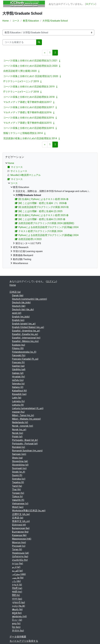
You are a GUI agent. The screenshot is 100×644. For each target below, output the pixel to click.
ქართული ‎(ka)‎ (20, 556)
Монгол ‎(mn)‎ (19, 542)
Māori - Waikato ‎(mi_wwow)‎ (26, 419)
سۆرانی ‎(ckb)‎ (19, 574)
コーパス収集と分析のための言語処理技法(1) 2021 (30, 61)
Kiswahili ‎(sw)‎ (19, 394)
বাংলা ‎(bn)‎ (17, 599)
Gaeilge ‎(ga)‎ (18, 366)
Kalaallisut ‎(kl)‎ (19, 391)
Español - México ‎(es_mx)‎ (25, 341)
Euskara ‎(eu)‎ (19, 345)
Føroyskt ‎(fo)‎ (19, 355)
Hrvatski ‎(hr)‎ (18, 377)
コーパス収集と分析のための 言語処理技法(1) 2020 (31, 76)
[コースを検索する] (19, 42)
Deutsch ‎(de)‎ (19, 306)
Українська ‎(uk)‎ (20, 553)
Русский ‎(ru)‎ (19, 546)
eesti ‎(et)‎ (17, 313)
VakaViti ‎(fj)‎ (18, 500)
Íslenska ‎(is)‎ (18, 384)
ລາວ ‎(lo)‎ (16, 623)
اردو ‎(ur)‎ (16, 567)
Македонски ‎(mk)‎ (22, 539)
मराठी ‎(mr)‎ (17, 592)
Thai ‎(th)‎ (16, 489)
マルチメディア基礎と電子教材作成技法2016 (27, 112)
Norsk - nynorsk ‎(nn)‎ (23, 426)
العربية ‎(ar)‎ (17, 571)
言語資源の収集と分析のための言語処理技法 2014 (30, 138)
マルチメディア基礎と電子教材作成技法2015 (27, 123)
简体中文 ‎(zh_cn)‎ (21, 521)
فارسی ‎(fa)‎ (18, 578)
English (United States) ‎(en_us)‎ (28, 327)
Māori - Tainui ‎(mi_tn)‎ (23, 415)
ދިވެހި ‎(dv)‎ (16, 581)
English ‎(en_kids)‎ (21, 317)
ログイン (91, 4)
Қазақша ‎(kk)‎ (19, 535)
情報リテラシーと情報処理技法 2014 (23, 133)
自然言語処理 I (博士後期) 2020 (20, 71)
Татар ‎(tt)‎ (17, 549)
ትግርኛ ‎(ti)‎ (17, 585)
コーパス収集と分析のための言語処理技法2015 (29, 128)
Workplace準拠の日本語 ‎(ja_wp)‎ (29, 511)
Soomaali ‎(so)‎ (19, 468)
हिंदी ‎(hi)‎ (16, 595)
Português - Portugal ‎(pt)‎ (25, 444)
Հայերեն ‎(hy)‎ (20, 560)
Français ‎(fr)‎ (18, 362)
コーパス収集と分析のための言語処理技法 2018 (29, 97)
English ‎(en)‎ (18, 320)
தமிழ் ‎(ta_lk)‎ (18, 606)
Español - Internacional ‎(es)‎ (26, 338)
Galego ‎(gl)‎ (18, 373)
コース (16, 21)
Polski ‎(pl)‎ (17, 437)
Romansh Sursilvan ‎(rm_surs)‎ (27, 451)
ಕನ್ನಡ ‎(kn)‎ (17, 613)
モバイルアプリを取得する (24, 641)
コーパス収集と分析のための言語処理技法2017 (29, 107)
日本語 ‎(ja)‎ (15, 292)
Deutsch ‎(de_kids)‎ (21, 302)
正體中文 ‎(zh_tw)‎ (21, 514)
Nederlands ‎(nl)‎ (20, 422)
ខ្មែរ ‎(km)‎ (16, 627)
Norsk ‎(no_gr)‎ (19, 430)
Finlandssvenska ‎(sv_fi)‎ (24, 352)
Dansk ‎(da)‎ (18, 295)
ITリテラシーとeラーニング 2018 (21, 92)
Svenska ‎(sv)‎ (19, 479)
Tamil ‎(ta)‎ (17, 486)
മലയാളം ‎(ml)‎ (19, 616)
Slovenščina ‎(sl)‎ (20, 465)
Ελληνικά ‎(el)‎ (19, 525)
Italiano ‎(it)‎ (18, 387)
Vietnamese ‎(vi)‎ (20, 504)
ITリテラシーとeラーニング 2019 (21, 81)
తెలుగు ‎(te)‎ (17, 609)
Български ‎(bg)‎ (20, 532)
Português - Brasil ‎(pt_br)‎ (25, 440)
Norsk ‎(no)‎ (18, 433)
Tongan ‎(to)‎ (18, 493)
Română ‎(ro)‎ (19, 447)
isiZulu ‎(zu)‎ (18, 380)
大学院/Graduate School (55, 21)
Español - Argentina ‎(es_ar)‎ (26, 331)
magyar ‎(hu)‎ (18, 412)
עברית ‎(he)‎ (18, 563)
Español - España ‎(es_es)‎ (25, 334)
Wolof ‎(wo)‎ (18, 507)
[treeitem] (50, 213)
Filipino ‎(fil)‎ (18, 348)
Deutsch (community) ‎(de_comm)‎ (30, 299)
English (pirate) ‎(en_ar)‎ (24, 324)
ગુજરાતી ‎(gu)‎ (18, 602)
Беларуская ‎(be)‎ (21, 528)
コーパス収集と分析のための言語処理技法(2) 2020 (30, 66)
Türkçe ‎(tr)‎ (17, 497)
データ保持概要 (18, 637)
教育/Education (31, 21)
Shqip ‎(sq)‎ (17, 458)
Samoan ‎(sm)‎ (19, 454)
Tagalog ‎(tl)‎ (18, 482)
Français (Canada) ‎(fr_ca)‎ (25, 359)
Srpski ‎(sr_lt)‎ (19, 472)
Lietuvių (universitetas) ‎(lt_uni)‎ (28, 408)
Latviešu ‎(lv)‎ (18, 401)
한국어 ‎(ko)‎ (18, 631)
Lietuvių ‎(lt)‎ (18, 405)
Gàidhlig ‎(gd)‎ (19, 369)
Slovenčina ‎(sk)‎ (20, 461)
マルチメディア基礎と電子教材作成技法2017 (27, 102)
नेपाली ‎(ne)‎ (17, 588)
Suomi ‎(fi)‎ (17, 475)
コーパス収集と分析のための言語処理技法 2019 (29, 87)
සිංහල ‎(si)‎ (17, 620)
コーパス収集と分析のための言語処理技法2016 (29, 118)
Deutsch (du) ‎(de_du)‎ (23, 309)
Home (6, 21)
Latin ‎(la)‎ (17, 398)
